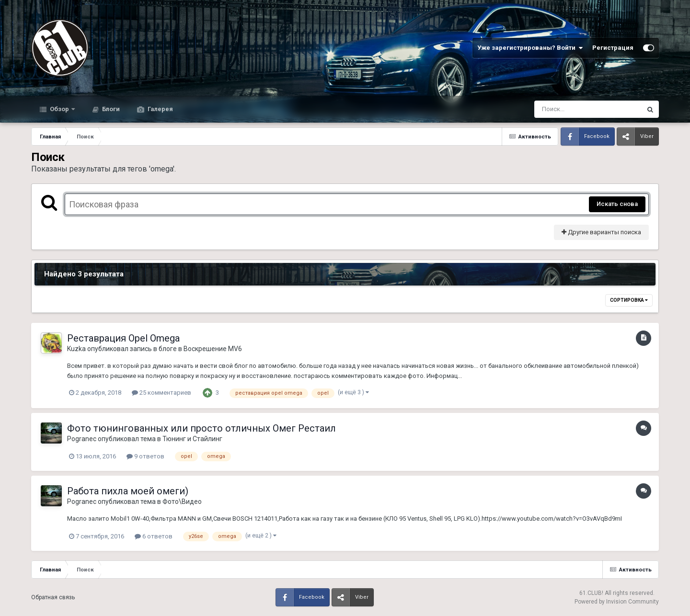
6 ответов (154, 536)
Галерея (160, 109)
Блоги (110, 109)
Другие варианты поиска (601, 232)
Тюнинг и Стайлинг (192, 439)
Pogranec (82, 439)
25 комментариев (161, 393)
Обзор (59, 109)
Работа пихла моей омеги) (128, 491)
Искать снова (617, 204)
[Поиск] (570, 109)
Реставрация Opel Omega (123, 338)
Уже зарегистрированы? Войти (530, 48)
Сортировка (629, 300)
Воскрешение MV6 (213, 349)
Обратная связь (53, 597)
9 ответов (145, 456)
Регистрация (613, 48)
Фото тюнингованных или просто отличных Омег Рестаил (201, 428)
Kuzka (76, 349)
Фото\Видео (182, 502)
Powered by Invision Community (617, 602)
